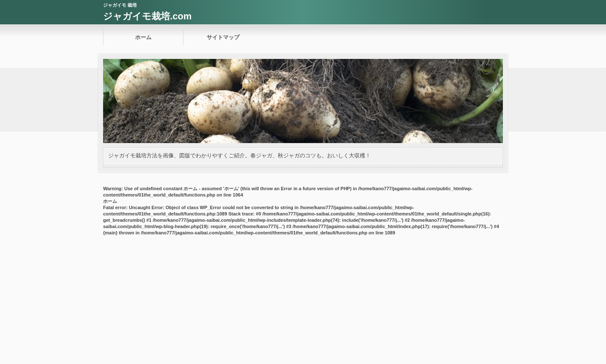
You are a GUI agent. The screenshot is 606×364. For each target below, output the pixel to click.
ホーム (143, 37)
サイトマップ (223, 37)
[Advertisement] (303, 301)
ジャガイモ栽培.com (147, 16)
